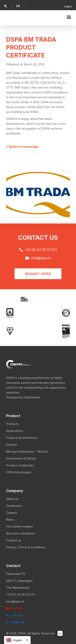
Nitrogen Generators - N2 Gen (27, 452)
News (10, 520)
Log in (68, 6)
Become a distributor (21, 533)
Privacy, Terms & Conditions (26, 547)
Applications (15, 431)
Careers (12, 513)
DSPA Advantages (19, 472)
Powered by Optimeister (23, 397)
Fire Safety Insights (19, 526)
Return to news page (22, 147)
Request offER (38, 274)
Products (12, 424)
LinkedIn (14, 615)
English (14, 640)
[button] (18, 6)
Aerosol (11, 445)
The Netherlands (18, 588)
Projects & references (22, 438)
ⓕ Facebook (15, 622)
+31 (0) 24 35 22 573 (21, 595)
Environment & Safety (21, 458)
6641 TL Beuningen (19, 581)
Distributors (14, 506)
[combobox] (17, 640)
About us (12, 499)
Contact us (14, 540)
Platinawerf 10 (16, 574)
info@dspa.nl (15, 601)
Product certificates (20, 465)
